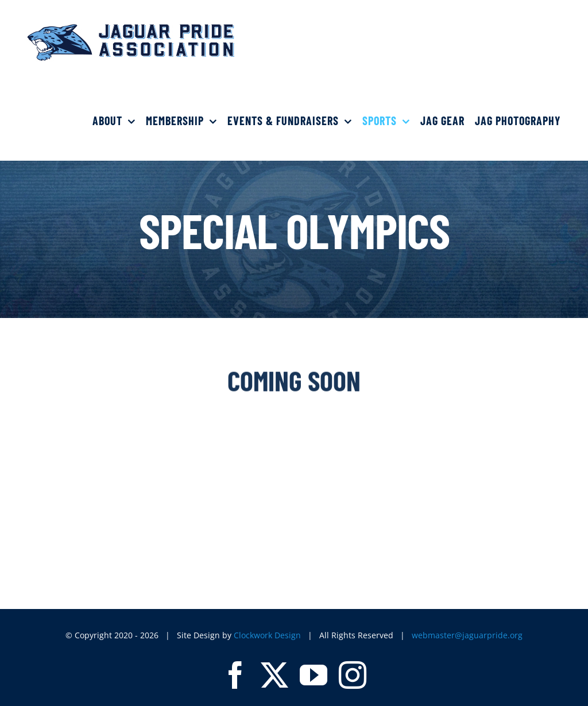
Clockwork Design (267, 635)
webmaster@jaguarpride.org (467, 635)
